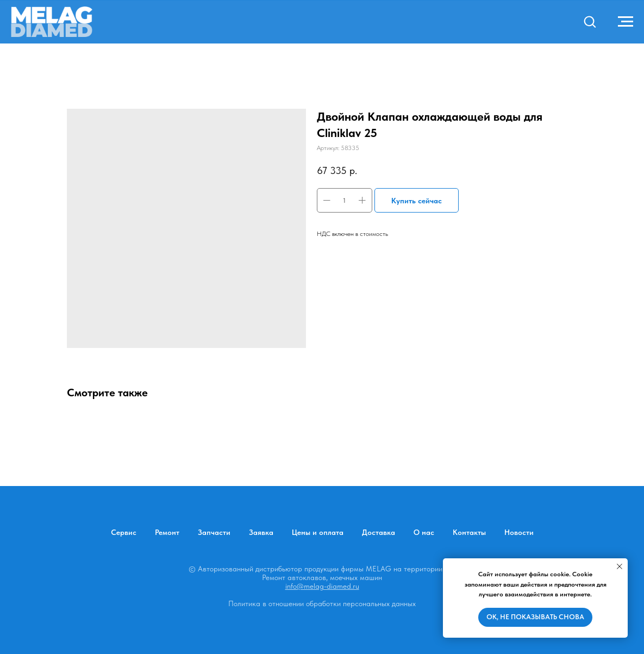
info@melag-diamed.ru (322, 586)
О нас (424, 532)
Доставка (379, 532)
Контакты (469, 532)
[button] (590, 21)
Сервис (124, 532)
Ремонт (167, 532)
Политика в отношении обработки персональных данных (322, 603)
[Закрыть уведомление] (620, 566)
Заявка (261, 532)
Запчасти (214, 532)
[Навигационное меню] (626, 22)
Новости (519, 532)
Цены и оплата (318, 532)
